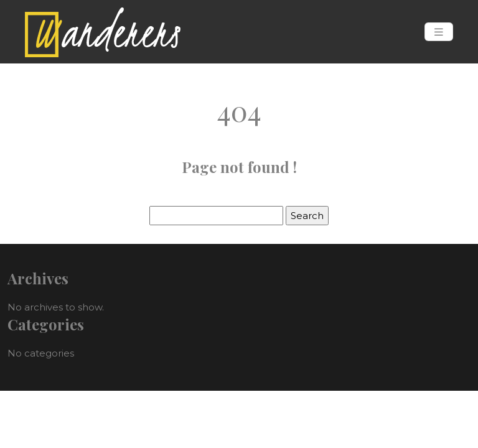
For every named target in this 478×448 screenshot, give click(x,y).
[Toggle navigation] (439, 32)
